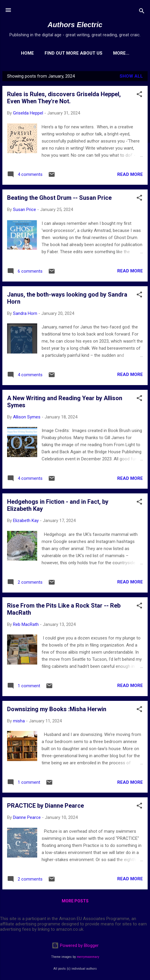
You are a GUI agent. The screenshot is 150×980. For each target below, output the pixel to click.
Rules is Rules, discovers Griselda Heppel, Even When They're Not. (64, 99)
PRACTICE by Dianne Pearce (45, 807)
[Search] (142, 12)
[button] (139, 96)
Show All (131, 77)
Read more (130, 176)
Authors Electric (75, 25)
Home (41, 53)
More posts (75, 902)
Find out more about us (87, 53)
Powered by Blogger (75, 945)
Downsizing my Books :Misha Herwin (57, 710)
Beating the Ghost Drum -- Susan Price (59, 199)
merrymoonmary (88, 957)
